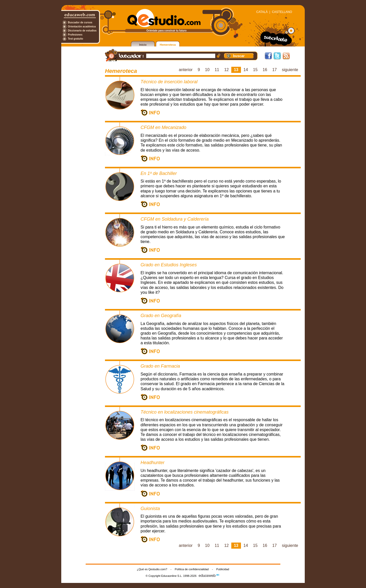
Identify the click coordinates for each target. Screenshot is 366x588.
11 (217, 70)
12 (226, 70)
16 (265, 70)
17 (274, 70)
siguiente (290, 70)
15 (255, 70)
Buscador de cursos (80, 22)
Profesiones (75, 35)
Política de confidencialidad (192, 569)
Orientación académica (82, 27)
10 (207, 70)
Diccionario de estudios (82, 31)
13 (236, 70)
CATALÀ (262, 12)
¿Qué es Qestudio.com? (152, 569)
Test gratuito (75, 39)
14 (246, 70)
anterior (186, 70)
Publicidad (223, 569)
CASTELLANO (282, 12)
